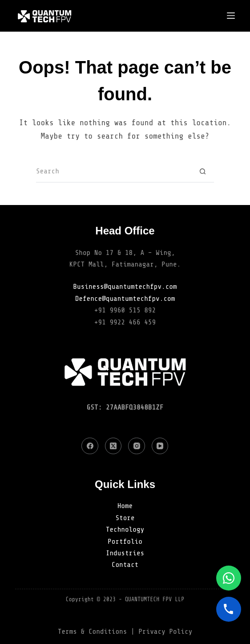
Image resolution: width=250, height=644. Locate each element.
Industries (125, 553)
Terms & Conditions (93, 632)
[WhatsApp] (229, 578)
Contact (125, 565)
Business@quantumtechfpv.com (125, 287)
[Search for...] (114, 172)
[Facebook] (90, 446)
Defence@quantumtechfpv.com (125, 299)
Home (125, 506)
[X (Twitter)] (113, 446)
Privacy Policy (165, 632)
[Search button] (203, 172)
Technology (125, 529)
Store (125, 518)
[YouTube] (160, 446)
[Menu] (231, 16)
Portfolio (125, 541)
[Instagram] (137, 446)
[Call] (229, 609)
